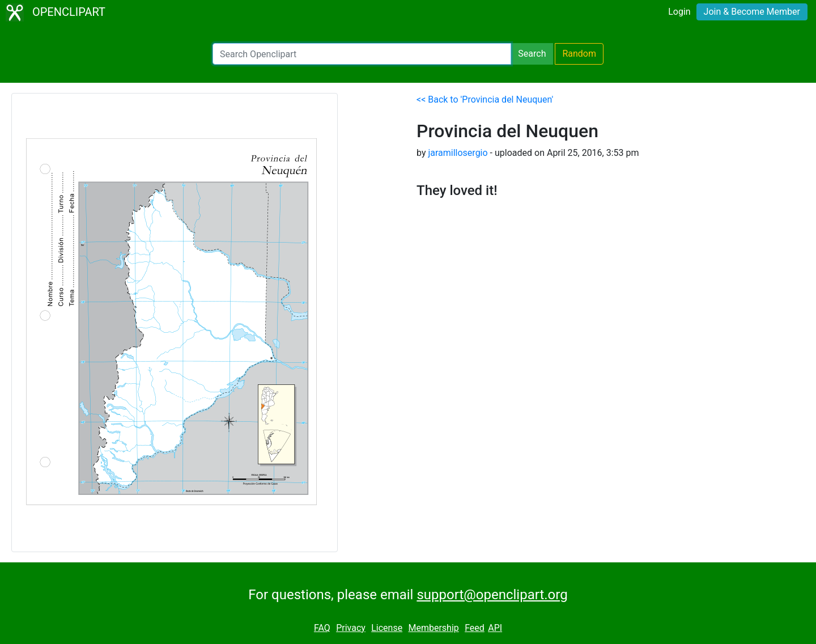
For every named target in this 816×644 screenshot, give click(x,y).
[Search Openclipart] (362, 54)
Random (579, 54)
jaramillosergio (458, 153)
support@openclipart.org (492, 595)
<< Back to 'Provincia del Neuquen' (485, 99)
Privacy (351, 628)
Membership (433, 628)
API (495, 628)
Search (532, 54)
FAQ (322, 628)
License (387, 628)
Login (679, 12)
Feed (475, 628)
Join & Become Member (752, 12)
